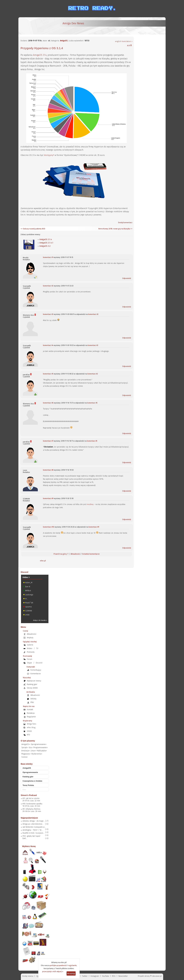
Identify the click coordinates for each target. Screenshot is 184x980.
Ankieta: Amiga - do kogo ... (34, 821)
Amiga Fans (32, 724)
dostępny (49, 155)
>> (131, 229)
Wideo (30, 648)
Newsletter (123, 976)
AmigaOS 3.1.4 (40, 55)
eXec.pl (43, 561)
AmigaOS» (26, 744)
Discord (24, 572)
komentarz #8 (48, 470)
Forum (30, 659)
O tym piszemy (28, 741)
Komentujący (36, 670)
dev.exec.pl (157, 976)
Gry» (31, 747)
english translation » (124, 41)
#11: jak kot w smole (31, 798)
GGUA (29, 731)
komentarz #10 (49, 527)
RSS (114, 976)
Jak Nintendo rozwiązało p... (34, 827)
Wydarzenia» (37, 754)
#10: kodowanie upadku (32, 804)
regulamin (72, 965)
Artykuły (30, 638)
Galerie (30, 645)
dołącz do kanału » (40, 620)
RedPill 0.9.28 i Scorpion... (33, 833)
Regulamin (31, 717)
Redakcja (31, 713)
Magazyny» (26, 754)
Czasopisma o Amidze (32, 781)
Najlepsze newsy (34, 681)
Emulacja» (26, 751)
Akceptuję (71, 973)
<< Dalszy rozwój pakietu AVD (33, 229)
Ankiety (33, 699)
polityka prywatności (58, 965)
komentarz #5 (48, 374)
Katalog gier (28, 777)
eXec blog (31, 727)
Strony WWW (32, 688)
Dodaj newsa (28, 976)
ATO (28, 735)
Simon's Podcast (29, 795)
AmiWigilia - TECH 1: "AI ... (33, 830)
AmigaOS (64, 41)
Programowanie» (40, 747)
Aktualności (75, 554)
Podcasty (31, 652)
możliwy (90, 504)
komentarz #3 (48, 314)
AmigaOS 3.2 (45, 246)
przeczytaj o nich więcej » (53, 971)
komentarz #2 (48, 286)
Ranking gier (32, 684)
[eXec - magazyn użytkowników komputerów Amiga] (36, 26)
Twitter (85, 976)
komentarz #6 (48, 403)
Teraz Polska (28, 785)
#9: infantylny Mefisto (31, 809)
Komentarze (36, 674)
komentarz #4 (48, 345)
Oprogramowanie (30, 772)
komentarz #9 (48, 498)
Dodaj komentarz (125, 222)
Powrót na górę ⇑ (61, 554)
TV (37, 648)
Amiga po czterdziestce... (33, 824)
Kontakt (30, 709)
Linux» (33, 751)
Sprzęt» (25, 747)
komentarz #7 (48, 441)
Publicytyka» (42, 751)
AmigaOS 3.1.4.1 (46, 243)
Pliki (32, 702)
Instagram (95, 976)
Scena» (25, 757)
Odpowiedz (127, 278)
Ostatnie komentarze (91, 554)
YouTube (105, 976)
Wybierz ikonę (29, 846)
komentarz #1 (48, 257)
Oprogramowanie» (39, 744)
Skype (29, 663)
